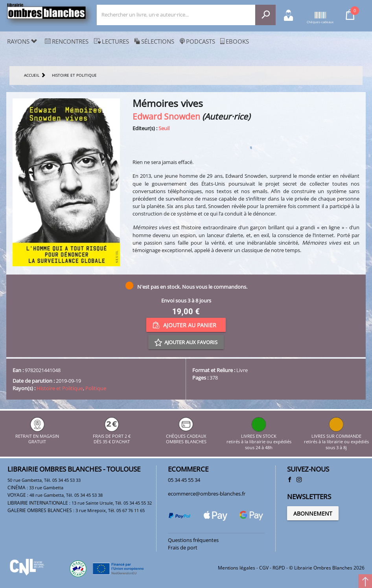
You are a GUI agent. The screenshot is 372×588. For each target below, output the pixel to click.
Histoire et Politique (60, 388)
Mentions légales (237, 568)
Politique (96, 388)
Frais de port (183, 547)
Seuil (164, 128)
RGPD (279, 568)
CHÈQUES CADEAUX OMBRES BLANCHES (186, 436)
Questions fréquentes (193, 540)
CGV (264, 568)
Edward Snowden (166, 116)
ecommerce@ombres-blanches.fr (207, 494)
